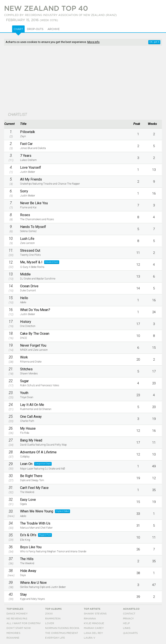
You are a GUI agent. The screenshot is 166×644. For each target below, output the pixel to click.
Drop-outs (35, 29)
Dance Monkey (17, 614)
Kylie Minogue (94, 623)
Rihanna (90, 619)
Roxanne (13, 638)
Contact (129, 614)
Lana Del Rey (93, 633)
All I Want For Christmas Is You (29, 623)
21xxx (49, 614)
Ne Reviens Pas (17, 619)
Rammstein (53, 619)
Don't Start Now (19, 628)
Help (126, 623)
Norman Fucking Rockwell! (65, 628)
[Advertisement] (60, 79)
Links (127, 628)
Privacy (128, 619)
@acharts (130, 633)
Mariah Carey (94, 628)
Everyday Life (55, 638)
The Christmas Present (62, 633)
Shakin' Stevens (95, 614)
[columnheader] (11, 124)
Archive (54, 29)
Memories (13, 633)
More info (93, 42)
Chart (18, 29)
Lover (50, 623)
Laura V (89, 638)
